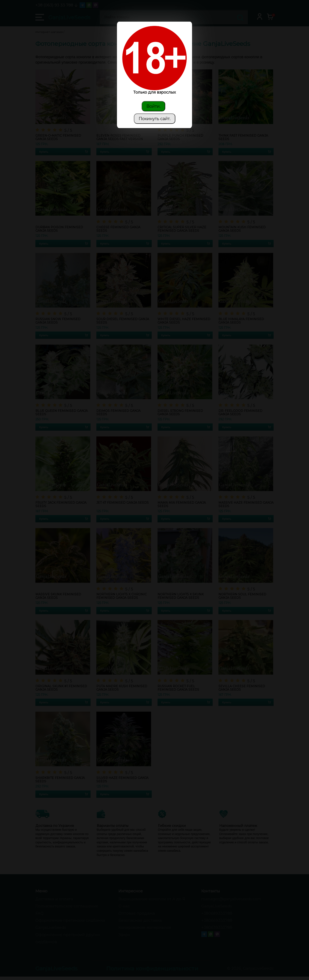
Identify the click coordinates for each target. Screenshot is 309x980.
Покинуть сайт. (155, 119)
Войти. (153, 106)
